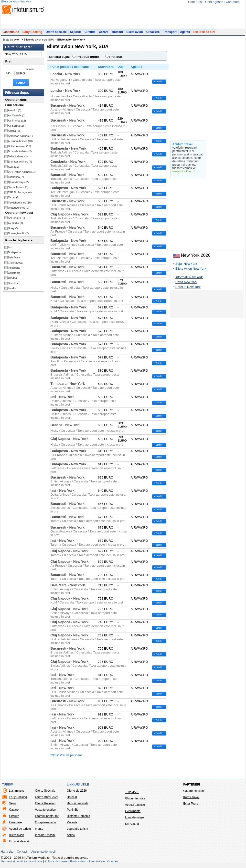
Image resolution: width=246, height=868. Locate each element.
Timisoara (14, 270)
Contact (22, 854)
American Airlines (21, 138)
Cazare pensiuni (194, 793)
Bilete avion (134, 34)
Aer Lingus (16, 220)
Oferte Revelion (45, 806)
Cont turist (195, 2)
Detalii (159, 84)
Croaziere (153, 34)
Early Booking (32, 34)
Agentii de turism (20, 831)
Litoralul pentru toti (47, 818)
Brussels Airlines (20, 154)
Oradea (13, 280)
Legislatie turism (78, 831)
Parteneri (192, 787)
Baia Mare (14, 260)
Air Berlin (16, 225)
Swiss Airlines (18, 190)
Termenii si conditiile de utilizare (22, 864)
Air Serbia (16, 128)
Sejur (13, 806)
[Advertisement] (207, 307)
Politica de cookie (56, 864)
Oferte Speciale (45, 793)
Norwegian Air (18, 236)
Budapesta (15, 255)
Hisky (13, 231)
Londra (12, 291)
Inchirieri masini (45, 837)
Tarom (14, 200)
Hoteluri (117, 34)
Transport (170, 34)
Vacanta (72, 825)
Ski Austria (132, 826)
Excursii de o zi (204, 34)
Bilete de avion (11, 42)
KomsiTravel (191, 800)
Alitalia (14, 133)
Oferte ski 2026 (77, 793)
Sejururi (76, 34)
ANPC (71, 837)
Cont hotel (233, 2)
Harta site (7, 854)
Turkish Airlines (20, 205)
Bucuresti (14, 286)
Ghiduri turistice (135, 801)
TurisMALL (132, 795)
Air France (17, 123)
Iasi (10, 250)
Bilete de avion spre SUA (39, 42)
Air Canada (17, 118)
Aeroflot (15, 113)
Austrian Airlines (21, 143)
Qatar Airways (18, 184)
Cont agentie (214, 2)
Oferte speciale (56, 34)
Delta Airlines (18, 159)
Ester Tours (191, 806)
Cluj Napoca (15, 265)
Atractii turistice (135, 807)
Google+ (113, 864)
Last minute (11, 34)
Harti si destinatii (78, 806)
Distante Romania (79, 818)
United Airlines (19, 210)
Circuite (90, 34)
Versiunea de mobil (43, 854)
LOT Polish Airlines (22, 174)
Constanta (14, 275)
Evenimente (133, 814)
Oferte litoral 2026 (47, 799)
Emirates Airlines (20, 164)
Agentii (185, 34)
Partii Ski (73, 812)
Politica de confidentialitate (88, 864)
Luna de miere (134, 820)
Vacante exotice (46, 812)
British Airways (20, 149)
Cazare (104, 34)
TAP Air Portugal (20, 195)
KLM (14, 169)
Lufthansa (16, 179)
